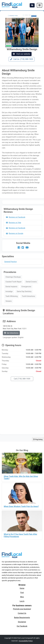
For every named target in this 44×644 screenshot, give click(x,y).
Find (22, 593)
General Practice (11, 262)
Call (22, 379)
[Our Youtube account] (27, 247)
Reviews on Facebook (16, 217)
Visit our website (21, 54)
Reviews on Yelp (14, 223)
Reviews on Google (15, 233)
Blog (22, 597)
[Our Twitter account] (23, 247)
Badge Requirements (22, 618)
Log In (22, 601)
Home (22, 588)
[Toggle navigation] (40, 5)
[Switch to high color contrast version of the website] (32, 5)
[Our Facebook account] (19, 247)
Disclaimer (22, 622)
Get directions (11, 333)
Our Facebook (22, 626)
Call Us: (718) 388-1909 (22, 59)
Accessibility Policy (26, 641)
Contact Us (22, 613)
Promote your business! (22, 609)
